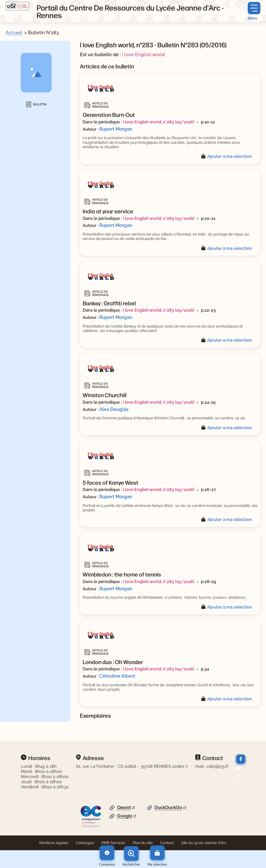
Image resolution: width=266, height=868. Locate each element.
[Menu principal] (254, 11)
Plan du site (143, 843)
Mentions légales (54, 843)
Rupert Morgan (116, 129)
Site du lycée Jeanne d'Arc (204, 843)
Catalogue (85, 843)
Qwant (124, 807)
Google (125, 816)
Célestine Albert (117, 676)
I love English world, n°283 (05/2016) (159, 122)
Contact (167, 843)
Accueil (14, 33)
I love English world (143, 55)
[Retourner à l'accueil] (17, 6)
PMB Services (113, 843)
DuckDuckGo (168, 807)
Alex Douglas (114, 409)
